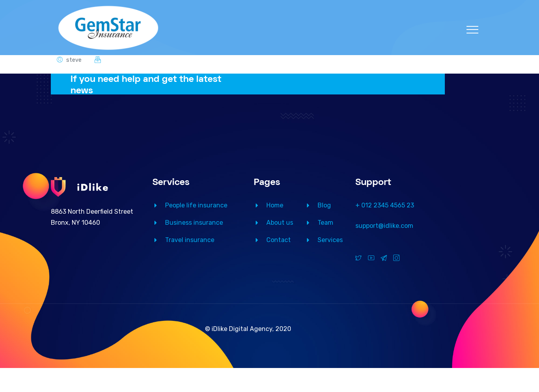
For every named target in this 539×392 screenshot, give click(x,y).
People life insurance (196, 205)
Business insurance (194, 223)
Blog (324, 205)
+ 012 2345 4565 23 (385, 205)
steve (74, 60)
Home (275, 205)
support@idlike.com (384, 226)
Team (325, 223)
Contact (279, 240)
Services (330, 240)
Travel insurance (190, 240)
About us (280, 223)
